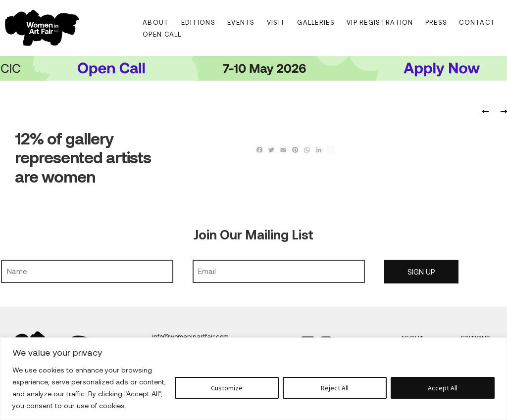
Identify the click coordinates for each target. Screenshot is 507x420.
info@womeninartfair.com (190, 336)
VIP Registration (380, 22)
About (156, 22)
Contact (477, 22)
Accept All (443, 388)
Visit (276, 22)
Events (241, 22)
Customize (227, 388)
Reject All (335, 388)
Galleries (316, 22)
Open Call (162, 34)
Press (436, 22)
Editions (198, 22)
